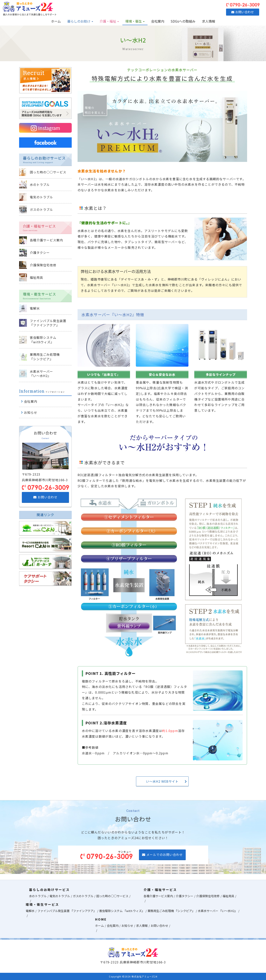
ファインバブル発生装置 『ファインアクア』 (67, 911)
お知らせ (127, 926)
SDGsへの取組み (183, 21)
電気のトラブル (60, 896)
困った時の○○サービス (112, 896)
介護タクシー (185, 896)
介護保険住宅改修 (208, 896)
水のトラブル (38, 896)
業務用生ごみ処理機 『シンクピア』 (171, 911)
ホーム (56, 21)
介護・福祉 (109, 21)
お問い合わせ (45, 497)
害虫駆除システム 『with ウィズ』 (122, 911)
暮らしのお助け (80, 21)
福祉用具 (228, 896)
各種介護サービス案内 (158, 896)
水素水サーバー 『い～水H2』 (218, 911)
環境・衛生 (135, 21)
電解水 (30, 911)
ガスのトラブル (83, 896)
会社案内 (158, 21)
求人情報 (209, 21)
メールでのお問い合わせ (162, 855)
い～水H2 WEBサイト (166, 781)
